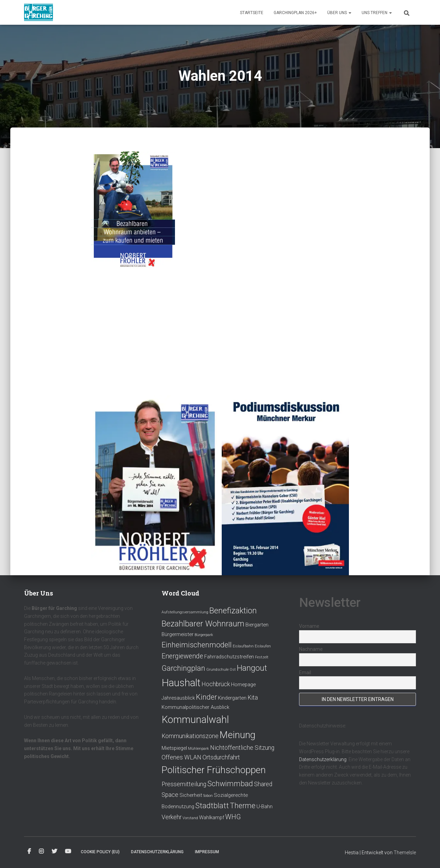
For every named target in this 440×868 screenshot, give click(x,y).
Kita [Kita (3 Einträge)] (253, 698)
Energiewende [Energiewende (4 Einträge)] (182, 656)
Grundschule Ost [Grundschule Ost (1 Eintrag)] (221, 670)
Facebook (29, 852)
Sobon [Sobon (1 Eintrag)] (208, 796)
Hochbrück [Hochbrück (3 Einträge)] (216, 684)
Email (305, 672)
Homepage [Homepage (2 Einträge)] (243, 685)
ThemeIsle (405, 853)
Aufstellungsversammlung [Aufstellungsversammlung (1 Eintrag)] (185, 612)
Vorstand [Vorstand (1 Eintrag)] (190, 818)
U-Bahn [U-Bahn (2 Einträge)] (265, 806)
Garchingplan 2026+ (295, 13)
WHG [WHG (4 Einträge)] (233, 817)
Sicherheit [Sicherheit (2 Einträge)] (191, 795)
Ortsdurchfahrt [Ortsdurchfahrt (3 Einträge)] (221, 757)
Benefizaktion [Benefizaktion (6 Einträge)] (233, 611)
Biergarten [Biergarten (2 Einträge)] (257, 625)
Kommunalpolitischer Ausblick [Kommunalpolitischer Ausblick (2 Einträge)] (195, 707)
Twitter (54, 852)
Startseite (252, 13)
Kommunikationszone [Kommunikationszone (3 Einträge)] (190, 736)
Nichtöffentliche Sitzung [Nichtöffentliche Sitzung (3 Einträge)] (242, 748)
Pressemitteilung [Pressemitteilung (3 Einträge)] (184, 784)
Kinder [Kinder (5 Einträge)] (206, 697)
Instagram (41, 852)
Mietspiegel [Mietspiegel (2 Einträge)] (174, 748)
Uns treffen (377, 13)
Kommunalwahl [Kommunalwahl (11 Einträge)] (195, 720)
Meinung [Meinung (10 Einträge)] (238, 735)
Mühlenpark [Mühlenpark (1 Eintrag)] (199, 749)
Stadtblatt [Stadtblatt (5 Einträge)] (212, 806)
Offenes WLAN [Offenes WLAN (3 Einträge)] (181, 757)
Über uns (339, 13)
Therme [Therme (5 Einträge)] (243, 806)
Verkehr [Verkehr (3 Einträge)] (172, 817)
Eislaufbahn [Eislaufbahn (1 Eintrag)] (243, 646)
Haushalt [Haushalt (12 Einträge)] (181, 683)
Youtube (68, 852)
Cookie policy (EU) (100, 852)
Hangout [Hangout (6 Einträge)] (252, 668)
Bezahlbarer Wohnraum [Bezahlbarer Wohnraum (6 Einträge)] (203, 624)
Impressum (207, 852)
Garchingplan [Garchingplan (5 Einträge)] (183, 668)
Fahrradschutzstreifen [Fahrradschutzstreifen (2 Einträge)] (229, 657)
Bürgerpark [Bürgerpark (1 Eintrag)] (204, 635)
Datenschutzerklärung (323, 759)
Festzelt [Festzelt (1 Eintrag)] (262, 657)
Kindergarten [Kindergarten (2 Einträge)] (232, 698)
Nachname (311, 649)
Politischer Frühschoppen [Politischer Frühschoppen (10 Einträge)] (214, 770)
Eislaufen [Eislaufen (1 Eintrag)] (263, 646)
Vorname (309, 626)
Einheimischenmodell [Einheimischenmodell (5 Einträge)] (197, 645)
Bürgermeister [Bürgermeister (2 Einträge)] (178, 634)
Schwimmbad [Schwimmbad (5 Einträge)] (230, 784)
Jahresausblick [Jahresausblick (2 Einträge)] (178, 698)
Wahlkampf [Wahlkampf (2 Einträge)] (212, 817)
